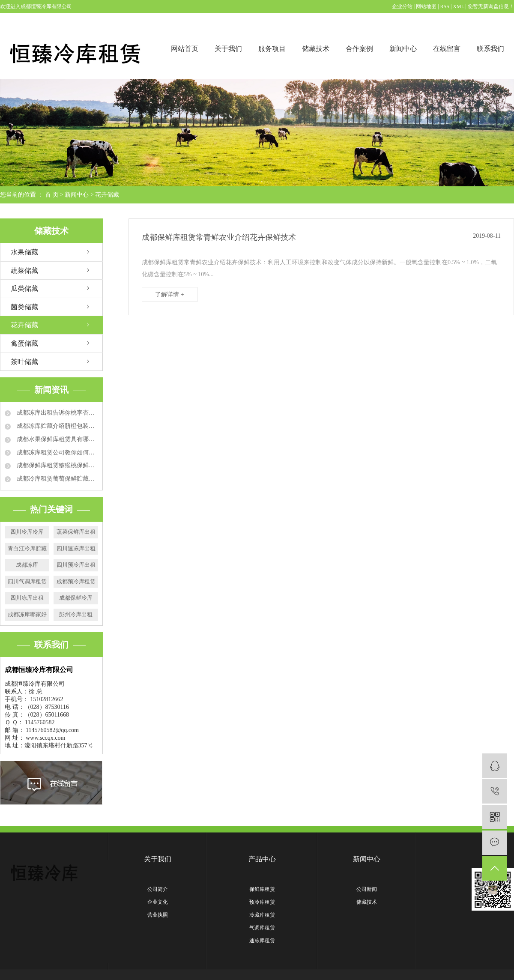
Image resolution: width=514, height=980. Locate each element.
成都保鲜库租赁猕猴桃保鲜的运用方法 (57, 465)
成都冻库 (27, 565)
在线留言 (447, 49)
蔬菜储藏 (24, 270)
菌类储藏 (24, 307)
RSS (445, 6)
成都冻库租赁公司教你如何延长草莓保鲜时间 (57, 453)
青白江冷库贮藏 (27, 548)
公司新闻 (367, 889)
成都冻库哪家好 (27, 614)
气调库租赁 (262, 928)
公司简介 (158, 889)
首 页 (52, 195)
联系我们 (490, 49)
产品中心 (262, 859)
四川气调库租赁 (27, 581)
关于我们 (228, 49)
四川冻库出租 (27, 598)
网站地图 (427, 6)
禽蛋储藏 (24, 343)
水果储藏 (24, 252)
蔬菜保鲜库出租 (76, 532)
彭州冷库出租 (76, 614)
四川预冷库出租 (76, 565)
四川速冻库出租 (76, 548)
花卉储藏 (107, 195)
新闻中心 (403, 49)
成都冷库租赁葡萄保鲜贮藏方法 (57, 479)
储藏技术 (316, 49)
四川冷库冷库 (27, 532)
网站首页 (185, 49)
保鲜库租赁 (262, 889)
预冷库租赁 (262, 902)
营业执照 (158, 915)
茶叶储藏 (24, 362)
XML (458, 6)
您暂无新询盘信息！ (491, 6)
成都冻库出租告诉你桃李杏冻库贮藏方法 (57, 413)
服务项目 (272, 49)
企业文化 (158, 902)
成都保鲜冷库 (76, 598)
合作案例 (359, 49)
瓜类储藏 (24, 288)
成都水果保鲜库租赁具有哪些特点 (57, 439)
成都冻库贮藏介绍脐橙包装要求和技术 (57, 426)
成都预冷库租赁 (76, 581)
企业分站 (402, 6)
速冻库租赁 (262, 941)
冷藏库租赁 (262, 915)
